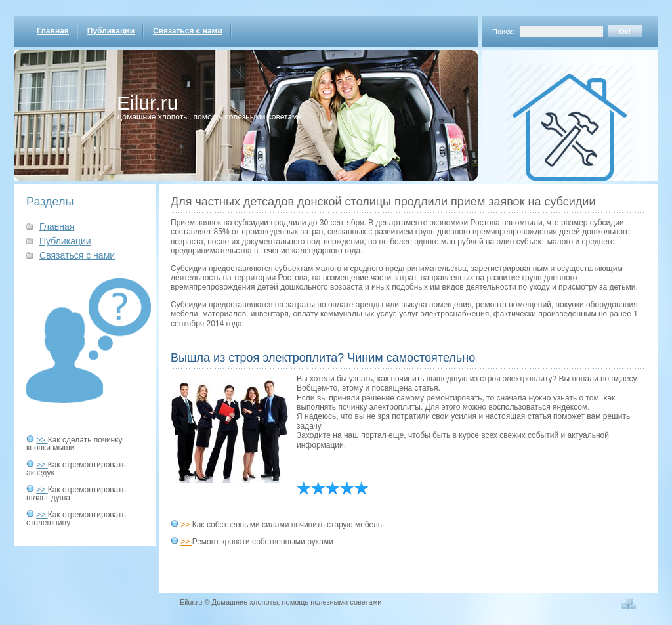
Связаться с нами (188, 31)
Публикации (111, 31)
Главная (53, 31)
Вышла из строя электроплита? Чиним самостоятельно (323, 358)
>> (42, 440)
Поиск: (503, 32)
